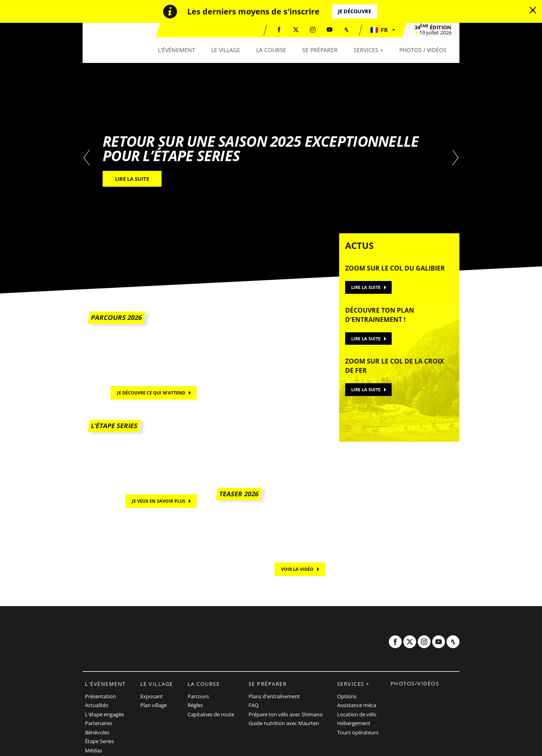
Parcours (198, 696)
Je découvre (355, 11)
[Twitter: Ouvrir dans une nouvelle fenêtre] (296, 30)
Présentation (100, 696)
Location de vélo (357, 714)
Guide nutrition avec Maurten (284, 723)
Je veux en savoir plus (159, 501)
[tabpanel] (271, 158)
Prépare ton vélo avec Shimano (286, 714)
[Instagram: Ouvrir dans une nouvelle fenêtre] (313, 30)
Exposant (152, 696)
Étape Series (99, 741)
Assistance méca (357, 705)
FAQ (254, 705)
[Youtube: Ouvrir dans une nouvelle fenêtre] (330, 30)
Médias (94, 750)
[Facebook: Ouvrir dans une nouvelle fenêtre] (279, 30)
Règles (195, 705)
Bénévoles (97, 732)
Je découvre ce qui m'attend (151, 393)
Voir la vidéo (297, 569)
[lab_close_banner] (533, 10)
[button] (382, 30)
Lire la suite (366, 287)
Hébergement (354, 723)
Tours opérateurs (358, 732)
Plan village (154, 705)
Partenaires (99, 723)
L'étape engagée (104, 714)
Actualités (97, 705)
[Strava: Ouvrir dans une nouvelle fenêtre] (346, 30)
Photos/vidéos (415, 683)
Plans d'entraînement (274, 696)
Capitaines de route (211, 714)
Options (347, 696)
